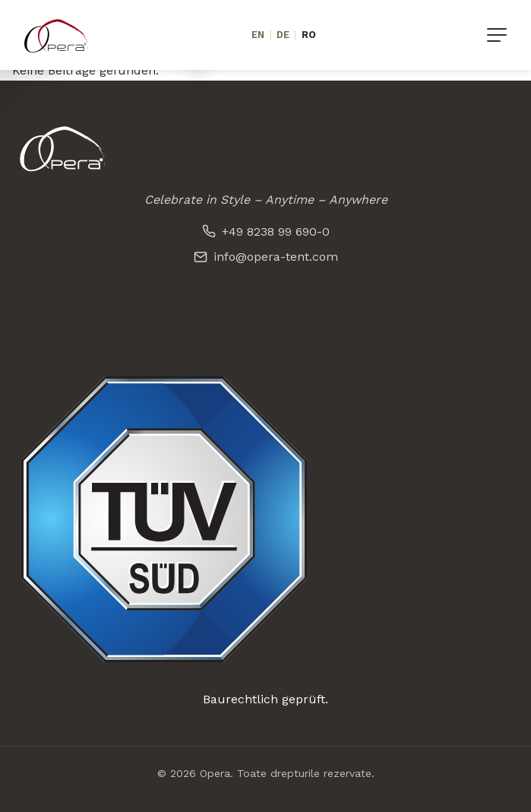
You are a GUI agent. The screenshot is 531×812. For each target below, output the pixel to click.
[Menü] (497, 35)
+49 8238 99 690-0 (266, 232)
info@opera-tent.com (266, 257)
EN (258, 35)
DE (283, 35)
